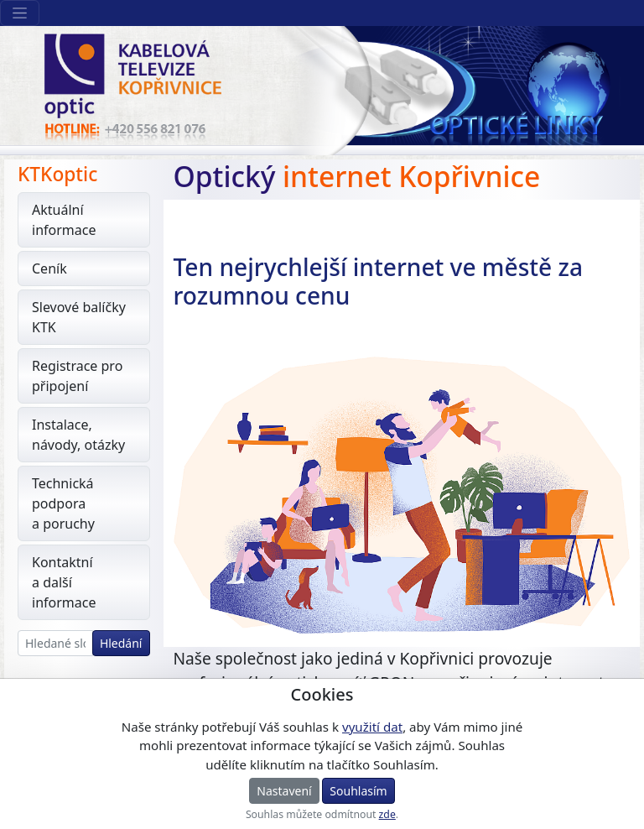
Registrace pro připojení (77, 376)
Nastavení (284, 791)
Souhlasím (358, 791)
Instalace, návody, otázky (78, 435)
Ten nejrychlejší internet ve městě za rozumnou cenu (378, 281)
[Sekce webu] (20, 13)
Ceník (49, 269)
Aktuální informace (64, 220)
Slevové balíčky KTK (79, 317)
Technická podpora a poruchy (63, 503)
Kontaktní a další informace (64, 582)
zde (387, 814)
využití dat (372, 727)
